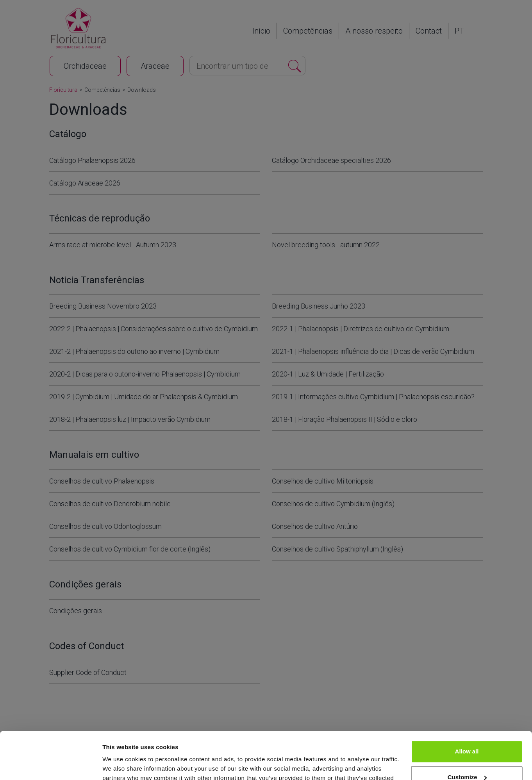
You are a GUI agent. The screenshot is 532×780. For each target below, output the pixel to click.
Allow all (467, 707)
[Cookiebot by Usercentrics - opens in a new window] (51, 765)
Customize (467, 733)
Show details (121, 765)
